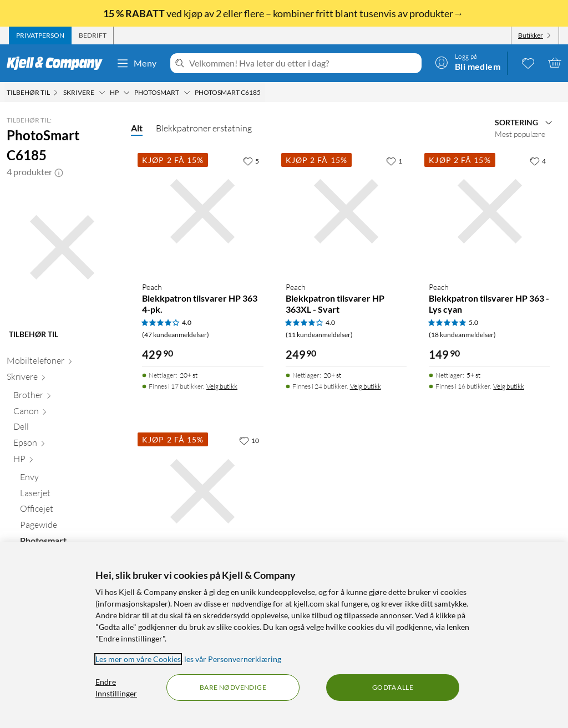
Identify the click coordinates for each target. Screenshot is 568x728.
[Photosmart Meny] (187, 93)
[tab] (40, 35)
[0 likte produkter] (528, 63)
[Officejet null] (69, 511)
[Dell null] (65, 429)
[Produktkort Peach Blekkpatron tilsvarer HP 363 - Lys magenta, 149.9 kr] (203, 491)
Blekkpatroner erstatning (204, 128)
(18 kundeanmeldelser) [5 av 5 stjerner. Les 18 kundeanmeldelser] (462, 335)
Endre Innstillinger (116, 688)
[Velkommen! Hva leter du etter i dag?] (303, 63)
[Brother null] (65, 397)
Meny (136, 63)
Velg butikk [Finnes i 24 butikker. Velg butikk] (366, 386)
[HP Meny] (126, 93)
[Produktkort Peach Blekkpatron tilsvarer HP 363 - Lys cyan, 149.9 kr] (490, 212)
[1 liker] (394, 161)
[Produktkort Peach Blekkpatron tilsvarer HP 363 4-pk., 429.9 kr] (203, 212)
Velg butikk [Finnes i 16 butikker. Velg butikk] (509, 386)
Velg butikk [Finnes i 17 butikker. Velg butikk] (222, 386)
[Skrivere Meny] (102, 93)
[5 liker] (251, 161)
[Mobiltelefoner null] (62, 363)
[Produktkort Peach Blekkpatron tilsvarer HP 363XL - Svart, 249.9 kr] (346, 212)
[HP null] (65, 461)
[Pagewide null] (69, 527)
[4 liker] (538, 161)
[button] (59, 172)
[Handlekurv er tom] (555, 63)
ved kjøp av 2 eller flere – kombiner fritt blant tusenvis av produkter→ (284, 13)
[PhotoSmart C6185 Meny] (264, 93)
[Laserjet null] (69, 495)
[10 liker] (249, 440)
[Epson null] (65, 445)
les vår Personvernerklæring (233, 659)
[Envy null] (69, 479)
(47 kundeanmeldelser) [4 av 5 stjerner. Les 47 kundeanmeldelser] (176, 335)
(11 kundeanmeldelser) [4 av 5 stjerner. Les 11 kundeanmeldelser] (319, 335)
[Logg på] (468, 63)
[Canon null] (65, 413)
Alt (137, 128)
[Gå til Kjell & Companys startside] (58, 63)
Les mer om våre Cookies (138, 659)
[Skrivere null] (62, 379)
